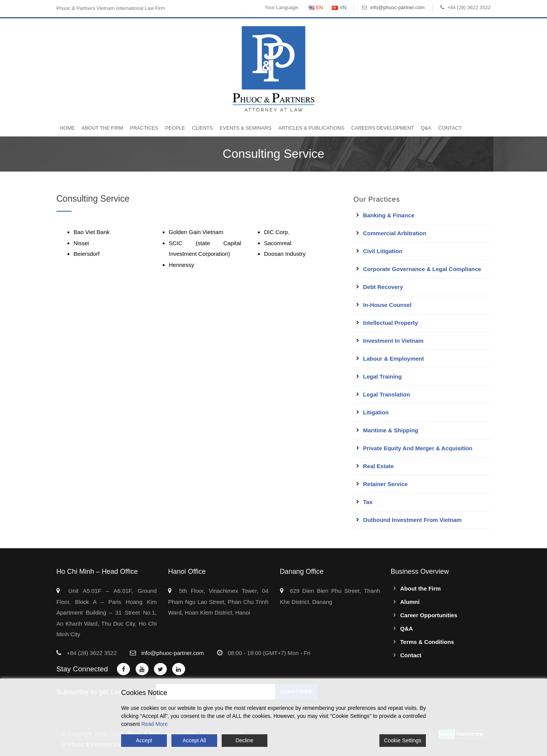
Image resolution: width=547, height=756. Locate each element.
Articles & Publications (311, 128)
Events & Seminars (246, 128)
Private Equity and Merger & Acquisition (418, 448)
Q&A (426, 128)
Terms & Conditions (427, 642)
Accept (144, 740)
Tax (368, 502)
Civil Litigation (383, 251)
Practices (144, 128)
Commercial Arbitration (395, 233)
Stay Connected (82, 669)
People (175, 128)
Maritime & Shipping (391, 430)
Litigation (376, 412)
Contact (450, 128)
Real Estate (378, 466)
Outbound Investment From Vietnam (412, 520)
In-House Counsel (387, 305)
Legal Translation (386, 394)
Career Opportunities (429, 615)
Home (67, 128)
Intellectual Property (390, 323)
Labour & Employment (393, 359)
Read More (154, 724)
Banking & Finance (389, 215)
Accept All (194, 740)
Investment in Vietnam (393, 341)
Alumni (410, 602)
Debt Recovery (383, 287)
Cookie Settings (403, 740)
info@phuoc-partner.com (397, 7)
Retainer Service (385, 484)
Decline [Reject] (244, 740)
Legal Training (382, 376)
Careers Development (383, 128)
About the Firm (102, 128)
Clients (202, 128)
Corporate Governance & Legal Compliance (422, 269)
